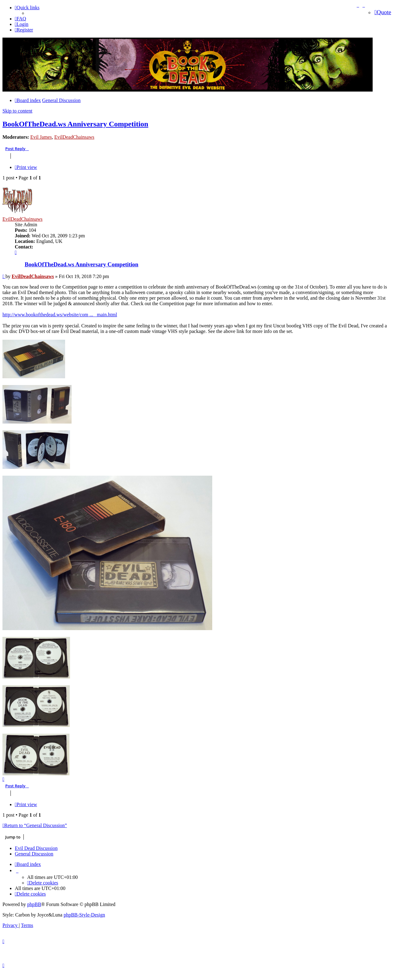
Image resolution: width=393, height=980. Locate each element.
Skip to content (17, 111)
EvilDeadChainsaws (74, 137)
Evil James (41, 137)
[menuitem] (21, 19)
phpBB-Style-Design (84, 913)
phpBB (34, 902)
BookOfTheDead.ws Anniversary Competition (75, 124)
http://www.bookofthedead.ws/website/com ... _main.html (60, 315)
